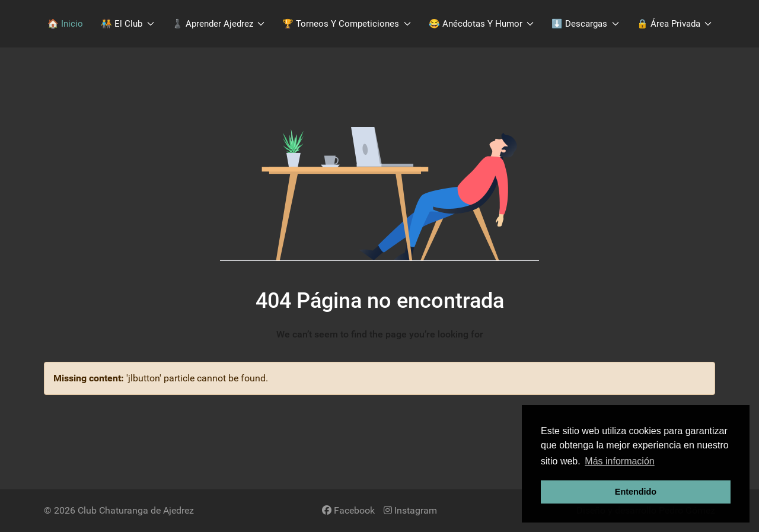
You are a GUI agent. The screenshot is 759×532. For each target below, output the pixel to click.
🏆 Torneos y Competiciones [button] (347, 24)
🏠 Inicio (65, 24)
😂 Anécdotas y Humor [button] (481, 24)
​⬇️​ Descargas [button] (585, 24)
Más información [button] (619, 461)
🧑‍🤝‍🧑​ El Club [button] (127, 24)
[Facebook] (348, 510)
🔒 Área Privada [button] (675, 24)
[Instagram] (410, 510)
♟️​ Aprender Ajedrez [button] (219, 24)
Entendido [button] (636, 492)
